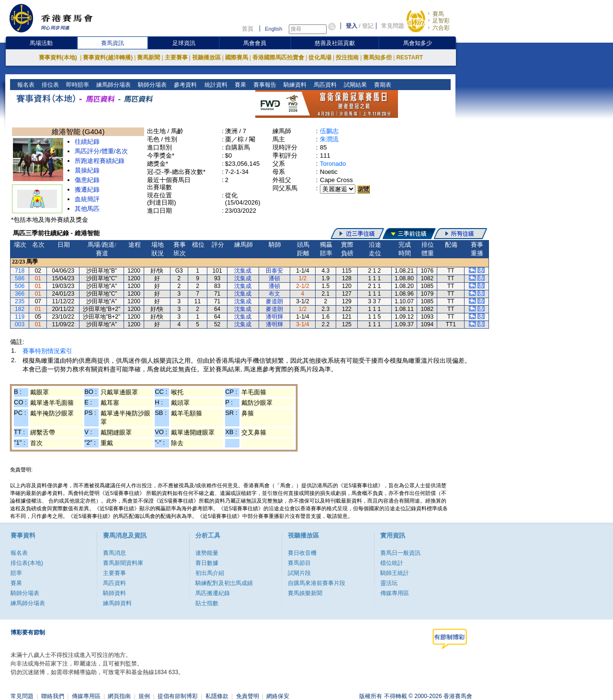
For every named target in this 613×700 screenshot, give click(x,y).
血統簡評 (87, 199)
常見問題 (393, 26)
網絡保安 (278, 696)
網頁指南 (119, 696)
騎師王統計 (395, 573)
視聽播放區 (206, 57)
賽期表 (381, 85)
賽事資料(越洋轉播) (108, 57)
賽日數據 (207, 563)
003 (20, 324)
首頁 (248, 29)
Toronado (333, 164)
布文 (274, 294)
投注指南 (347, 57)
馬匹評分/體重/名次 (101, 151)
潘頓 (274, 278)
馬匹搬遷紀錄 (213, 593)
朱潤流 (329, 139)
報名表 (25, 85)
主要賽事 (176, 57)
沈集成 (243, 271)
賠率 (16, 573)
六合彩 (441, 28)
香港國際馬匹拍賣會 (278, 57)
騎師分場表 (152, 85)
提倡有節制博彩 (178, 696)
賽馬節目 (299, 563)
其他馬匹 (87, 209)
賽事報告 (264, 85)
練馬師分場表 (113, 85)
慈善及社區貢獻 (335, 43)
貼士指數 (207, 603)
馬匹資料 (324, 85)
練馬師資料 (117, 603)
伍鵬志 (329, 131)
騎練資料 (294, 85)
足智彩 (441, 21)
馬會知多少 (418, 43)
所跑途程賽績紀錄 (100, 161)
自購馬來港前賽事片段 (317, 583)
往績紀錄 (87, 142)
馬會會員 (255, 43)
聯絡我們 (53, 696)
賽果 (239, 85)
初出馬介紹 (210, 573)
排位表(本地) (27, 563)
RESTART (409, 57)
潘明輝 (274, 317)
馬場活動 (41, 43)
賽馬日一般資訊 (400, 553)
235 (20, 301)
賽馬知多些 (377, 57)
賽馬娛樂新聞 (305, 593)
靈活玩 (389, 583)
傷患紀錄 (87, 180)
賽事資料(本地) (59, 57)
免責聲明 (248, 696)
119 (20, 317)
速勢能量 (207, 553)
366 (20, 294)
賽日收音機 (302, 553)
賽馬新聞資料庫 (123, 563)
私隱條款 (217, 696)
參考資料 (185, 85)
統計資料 (215, 85)
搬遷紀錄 (87, 189)
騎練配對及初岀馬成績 (224, 583)
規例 (144, 696)
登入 (352, 26)
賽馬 (438, 14)
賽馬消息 (114, 553)
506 (20, 286)
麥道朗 (274, 301)
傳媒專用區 (395, 593)
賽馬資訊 (113, 43)
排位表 (50, 85)
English (273, 29)
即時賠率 (77, 85)
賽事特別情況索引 (47, 351)
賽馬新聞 (148, 57)
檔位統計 (392, 563)
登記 (368, 26)
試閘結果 (354, 85)
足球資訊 (184, 43)
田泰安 (274, 271)
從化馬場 (320, 57)
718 (20, 271)
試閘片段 (299, 573)
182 (20, 309)
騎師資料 (114, 593)
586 (20, 278)
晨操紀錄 (87, 170)
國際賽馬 (237, 57)
